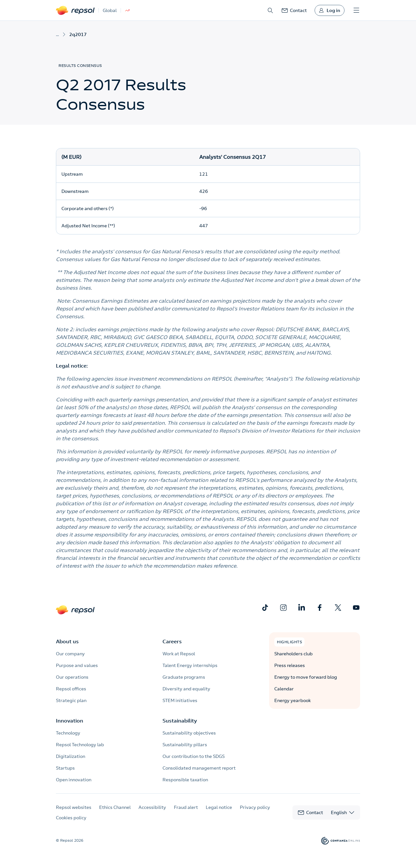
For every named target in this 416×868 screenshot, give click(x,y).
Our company (70, 654)
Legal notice (219, 807)
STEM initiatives (180, 700)
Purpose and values (77, 665)
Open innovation (74, 780)
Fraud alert (186, 807)
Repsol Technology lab (80, 745)
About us (67, 641)
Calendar (284, 689)
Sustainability (180, 721)
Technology (68, 733)
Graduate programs (184, 677)
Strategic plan (71, 700)
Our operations (72, 677)
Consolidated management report (199, 768)
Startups (65, 768)
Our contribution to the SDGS (194, 756)
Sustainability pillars (185, 745)
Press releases (290, 665)
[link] (294, 10)
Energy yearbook (292, 700)
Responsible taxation (185, 780)
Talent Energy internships (190, 665)
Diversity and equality (186, 689)
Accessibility (152, 807)
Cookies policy (71, 818)
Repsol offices (71, 689)
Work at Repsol (179, 654)
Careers (172, 641)
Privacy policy (255, 807)
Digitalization (71, 756)
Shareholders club (293, 654)
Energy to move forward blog (306, 677)
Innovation (70, 721)
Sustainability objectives (189, 733)
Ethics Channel (115, 807)
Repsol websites (74, 807)
